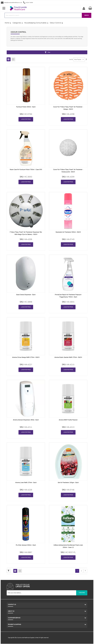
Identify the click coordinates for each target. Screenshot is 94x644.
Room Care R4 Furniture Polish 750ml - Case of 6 (26, 170)
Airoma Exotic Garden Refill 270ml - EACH (68, 357)
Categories (17, 23)
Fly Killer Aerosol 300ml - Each (26, 545)
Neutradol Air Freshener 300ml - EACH (68, 232)
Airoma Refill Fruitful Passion (68, 420)
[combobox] (43, 15)
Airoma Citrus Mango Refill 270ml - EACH (26, 357)
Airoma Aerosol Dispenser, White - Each (26, 420)
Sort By (71, 59)
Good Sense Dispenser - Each (26, 295)
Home (7, 23)
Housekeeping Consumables (35, 23)
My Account (84, 9)
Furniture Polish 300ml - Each (26, 107)
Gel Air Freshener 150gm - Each (68, 483)
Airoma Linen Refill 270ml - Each (26, 483)
